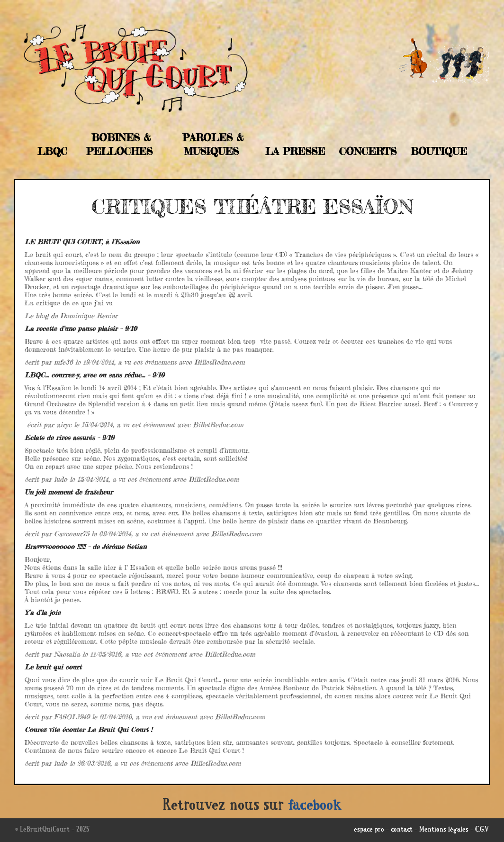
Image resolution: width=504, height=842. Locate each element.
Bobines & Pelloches (119, 144)
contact (402, 830)
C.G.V (482, 830)
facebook (315, 806)
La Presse (295, 151)
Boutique (439, 151)
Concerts (368, 151)
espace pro (369, 830)
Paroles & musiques (213, 144)
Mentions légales (444, 830)
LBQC (52, 151)
